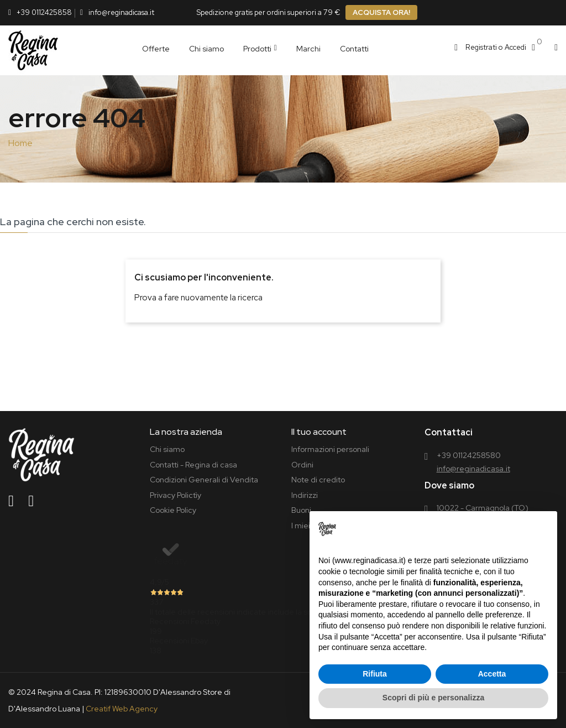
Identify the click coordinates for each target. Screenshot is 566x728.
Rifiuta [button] (375, 674)
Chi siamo (167, 449)
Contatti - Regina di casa (193, 465)
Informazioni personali (330, 449)
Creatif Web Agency (122, 709)
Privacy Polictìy (175, 495)
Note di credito (318, 480)
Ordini (302, 465)
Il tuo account (319, 432)
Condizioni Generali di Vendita (204, 480)
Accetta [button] (492, 674)
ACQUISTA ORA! (381, 12)
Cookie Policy (173, 510)
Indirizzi (305, 495)
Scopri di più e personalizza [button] (433, 698)
